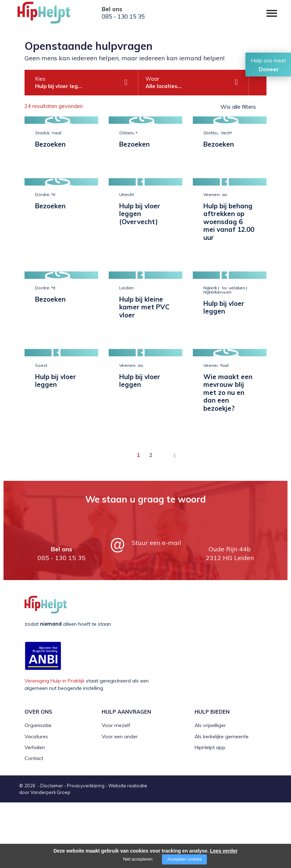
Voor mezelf (116, 791)
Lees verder (224, 851)
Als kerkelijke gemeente (222, 802)
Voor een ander (120, 802)
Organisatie (38, 791)
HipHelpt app (210, 813)
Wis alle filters (238, 107)
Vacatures (36, 802)
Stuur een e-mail (157, 609)
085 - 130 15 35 (123, 16)
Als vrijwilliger (210, 791)
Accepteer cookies (184, 859)
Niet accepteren (138, 859)
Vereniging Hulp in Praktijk (55, 747)
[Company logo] (53, 16)
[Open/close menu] (272, 13)
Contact (34, 824)
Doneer (269, 69)
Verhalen (35, 813)
